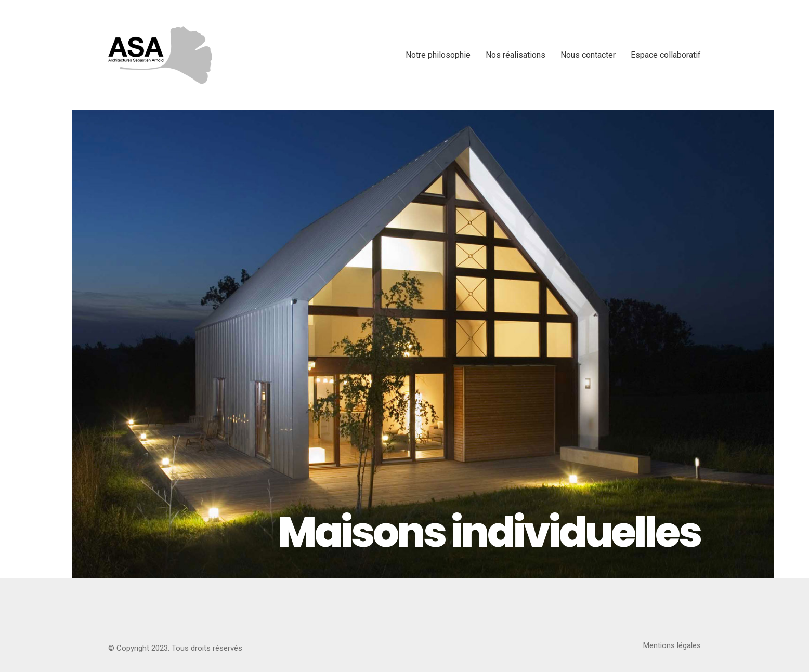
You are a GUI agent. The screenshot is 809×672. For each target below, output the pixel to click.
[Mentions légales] (672, 646)
